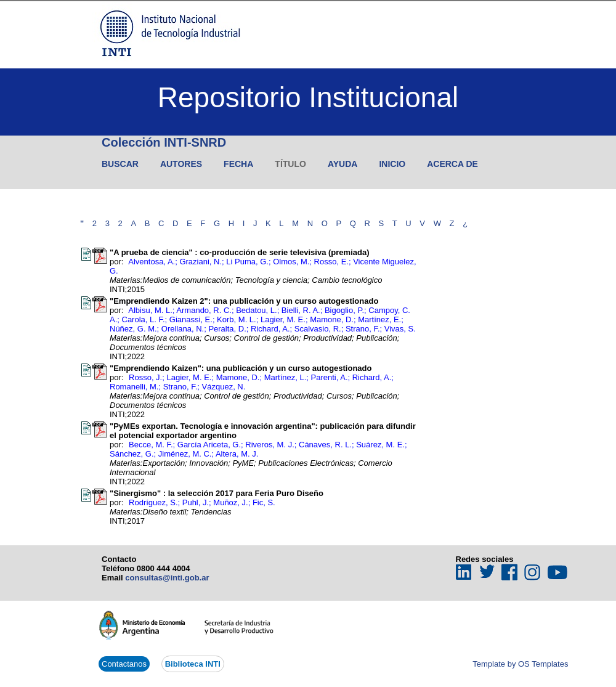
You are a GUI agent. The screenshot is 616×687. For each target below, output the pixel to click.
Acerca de (452, 164)
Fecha (238, 164)
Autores (181, 164)
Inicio (392, 164)
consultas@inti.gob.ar (167, 578)
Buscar (120, 164)
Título (290, 164)
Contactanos (124, 664)
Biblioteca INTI (193, 664)
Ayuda (343, 164)
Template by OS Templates (520, 664)
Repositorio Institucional (308, 97)
